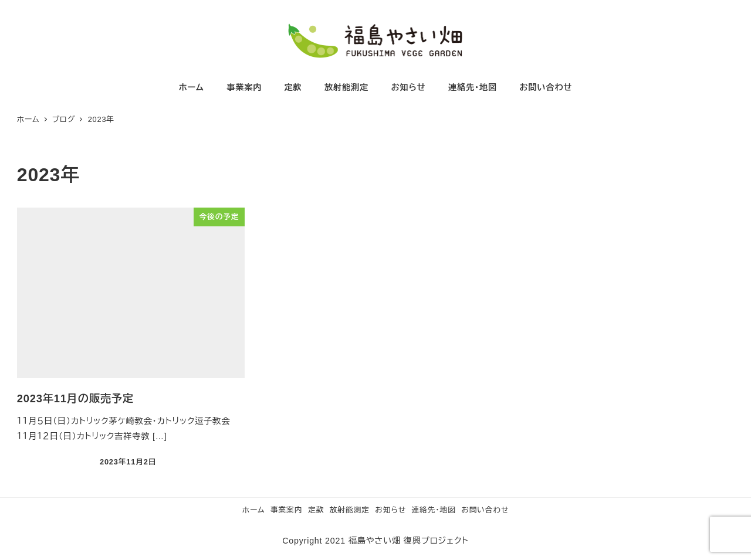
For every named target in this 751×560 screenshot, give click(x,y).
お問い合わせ (485, 510)
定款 (316, 510)
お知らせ (390, 510)
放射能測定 (350, 510)
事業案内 (286, 510)
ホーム (254, 510)
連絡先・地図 (434, 510)
